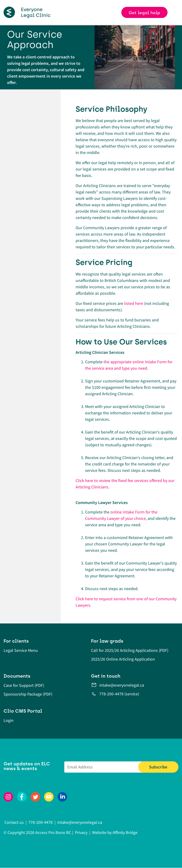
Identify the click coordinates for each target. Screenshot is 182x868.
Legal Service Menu (21, 650)
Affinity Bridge (125, 832)
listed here (134, 303)
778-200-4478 (41, 822)
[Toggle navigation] (177, 12)
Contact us (15, 822)
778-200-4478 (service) (119, 694)
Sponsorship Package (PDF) (28, 694)
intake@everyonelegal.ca (122, 685)
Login (9, 720)
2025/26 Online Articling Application (123, 659)
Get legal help (144, 13)
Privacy (81, 832)
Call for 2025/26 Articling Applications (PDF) (130, 650)
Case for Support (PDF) (24, 685)
